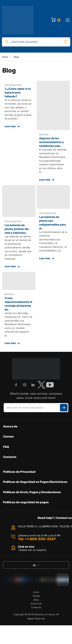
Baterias (44, 134)
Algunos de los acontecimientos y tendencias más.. (51, 142)
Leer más (10, 126)
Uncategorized (13, 85)
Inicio (5, 57)
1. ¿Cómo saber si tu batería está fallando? (18, 92)
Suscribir (64, 408)
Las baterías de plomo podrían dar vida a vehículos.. (17, 229)
